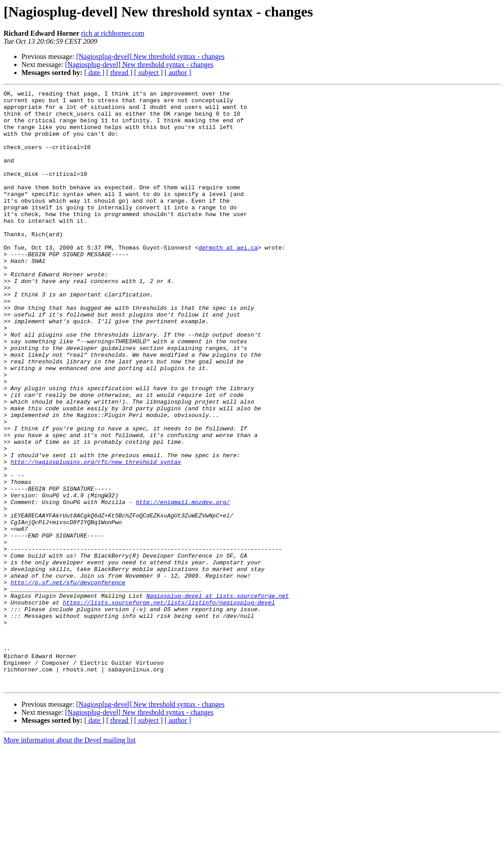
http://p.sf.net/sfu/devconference (68, 681)
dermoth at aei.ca (228, 279)
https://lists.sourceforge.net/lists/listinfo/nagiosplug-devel (169, 705)
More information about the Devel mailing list (70, 859)
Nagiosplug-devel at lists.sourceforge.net (218, 697)
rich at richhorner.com (113, 33)
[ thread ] (119, 73)
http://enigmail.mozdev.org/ (183, 585)
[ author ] (178, 73)
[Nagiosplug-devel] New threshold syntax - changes (151, 56)
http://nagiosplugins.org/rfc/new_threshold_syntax (96, 537)
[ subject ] (149, 73)
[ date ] (94, 73)
